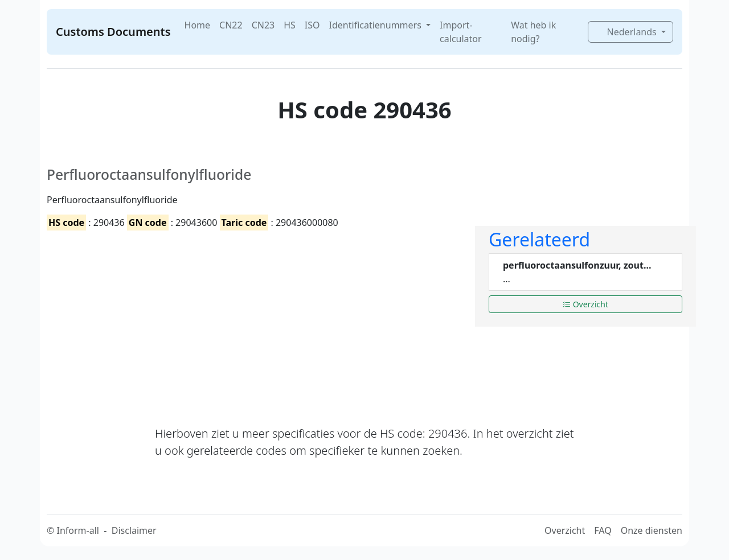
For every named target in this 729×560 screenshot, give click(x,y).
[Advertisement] (254, 318)
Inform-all (77, 530)
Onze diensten (652, 530)
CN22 (231, 25)
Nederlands (627, 32)
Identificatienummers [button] (376, 25)
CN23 (263, 25)
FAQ (603, 530)
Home (198, 25)
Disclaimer (134, 530)
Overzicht (585, 304)
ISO (312, 25)
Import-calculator (461, 32)
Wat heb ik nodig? (533, 32)
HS (290, 25)
